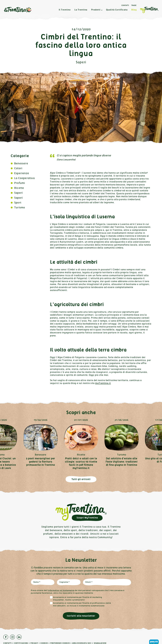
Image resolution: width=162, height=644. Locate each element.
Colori (18, 168)
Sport (18, 203)
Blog (134, 10)
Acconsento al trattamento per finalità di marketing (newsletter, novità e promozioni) (78, 599)
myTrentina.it (103, 383)
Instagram (12, 637)
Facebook (6, 637)
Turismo (20, 207)
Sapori (18, 198)
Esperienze (22, 173)
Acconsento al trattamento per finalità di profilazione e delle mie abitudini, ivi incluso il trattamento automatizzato (82, 604)
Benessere (21, 163)
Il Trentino (65, 10)
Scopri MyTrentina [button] (87, 518)
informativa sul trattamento (61, 590)
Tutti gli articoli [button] (81, 479)
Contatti (125, 5)
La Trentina (18, 10)
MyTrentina (149, 10)
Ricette (19, 188)
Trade (134, 5)
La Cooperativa (24, 178)
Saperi (81, 62)
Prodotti (96, 10)
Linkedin (19, 637)
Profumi (20, 183)
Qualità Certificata (117, 10)
